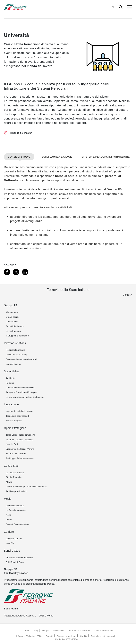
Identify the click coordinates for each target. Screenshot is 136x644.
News (9, 515)
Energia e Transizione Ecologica (21, 392)
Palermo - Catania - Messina (19, 440)
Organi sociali (12, 317)
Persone (10, 383)
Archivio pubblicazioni (16, 491)
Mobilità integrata (14, 421)
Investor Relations (15, 343)
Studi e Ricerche (14, 477)
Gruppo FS (11, 305)
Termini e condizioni (67, 636)
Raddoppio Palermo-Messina (20, 458)
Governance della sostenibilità (20, 388)
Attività (9, 482)
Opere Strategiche (15, 428)
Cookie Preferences (104, 631)
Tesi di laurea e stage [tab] (56, 157)
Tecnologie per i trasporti (18, 416)
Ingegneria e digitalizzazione (19, 411)
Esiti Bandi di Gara (15, 562)
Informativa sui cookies (80, 631)
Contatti (49, 636)
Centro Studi (12, 466)
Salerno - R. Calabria (16, 454)
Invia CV (10, 543)
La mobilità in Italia (15, 473)
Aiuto (27, 631)
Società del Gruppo (15, 326)
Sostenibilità (11, 371)
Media (8, 499)
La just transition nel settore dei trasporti (25, 397)
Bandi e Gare (12, 551)
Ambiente (10, 378)
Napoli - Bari (12, 444)
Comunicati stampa (15, 506)
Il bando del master (21, 133)
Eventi (9, 520)
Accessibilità (59, 631)
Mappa (45, 631)
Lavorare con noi (14, 539)
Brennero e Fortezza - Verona (20, 449)
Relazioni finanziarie (15, 350)
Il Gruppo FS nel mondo (17, 336)
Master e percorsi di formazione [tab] (106, 157)
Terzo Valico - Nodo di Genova (20, 435)
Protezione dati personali (103, 636)
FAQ (36, 631)
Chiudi (126, 295)
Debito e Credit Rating (16, 355)
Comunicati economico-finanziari (21, 359)
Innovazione (11, 404)
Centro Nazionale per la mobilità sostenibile (27, 487)
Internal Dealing (13, 364)
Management (12, 312)
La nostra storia (13, 331)
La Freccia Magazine (16, 510)
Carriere (9, 532)
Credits (84, 636)
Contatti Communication (17, 524)
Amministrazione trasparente (20, 557)
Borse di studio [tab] (19, 157)
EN (112, 7)
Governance (12, 322)
